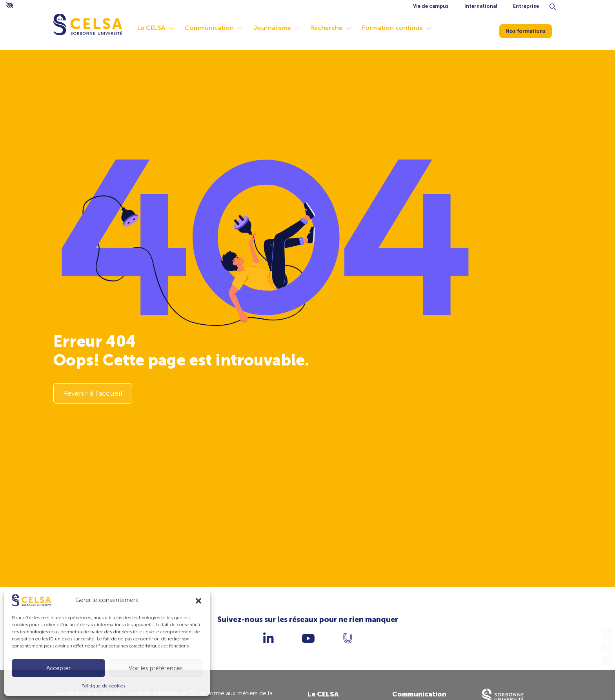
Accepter (58, 668)
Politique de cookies (103, 686)
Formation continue (399, 28)
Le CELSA (158, 28)
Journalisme (279, 28)
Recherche (333, 28)
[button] (198, 600)
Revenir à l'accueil (93, 394)
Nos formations (530, 30)
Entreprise (526, 6)
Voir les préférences (156, 668)
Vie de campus (431, 6)
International (481, 6)
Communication (216, 28)
